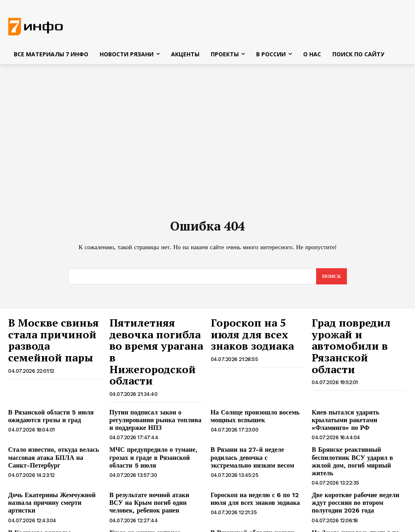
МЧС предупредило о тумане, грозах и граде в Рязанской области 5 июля (157, 425)
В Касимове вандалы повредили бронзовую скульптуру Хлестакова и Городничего (55, 498)
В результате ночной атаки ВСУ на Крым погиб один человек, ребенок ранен (155, 463)
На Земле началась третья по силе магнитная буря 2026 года (356, 495)
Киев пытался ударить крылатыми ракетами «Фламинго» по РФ (357, 390)
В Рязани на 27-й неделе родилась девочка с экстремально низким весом (255, 429)
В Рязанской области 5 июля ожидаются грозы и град (45, 390)
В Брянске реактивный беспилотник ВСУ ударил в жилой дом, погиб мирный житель (359, 429)
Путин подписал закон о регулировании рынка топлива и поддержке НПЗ (152, 394)
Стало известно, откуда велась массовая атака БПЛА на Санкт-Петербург (51, 429)
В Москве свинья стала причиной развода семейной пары (54, 332)
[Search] (331, 279)
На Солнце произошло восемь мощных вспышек (249, 390)
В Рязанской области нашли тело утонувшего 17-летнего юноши (253, 495)
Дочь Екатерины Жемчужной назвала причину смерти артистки (53, 460)
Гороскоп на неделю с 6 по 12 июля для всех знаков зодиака (257, 460)
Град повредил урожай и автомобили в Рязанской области (357, 332)
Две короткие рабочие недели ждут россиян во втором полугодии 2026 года (358, 463)
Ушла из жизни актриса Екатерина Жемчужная (155, 495)
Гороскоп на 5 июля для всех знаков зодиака (250, 332)
